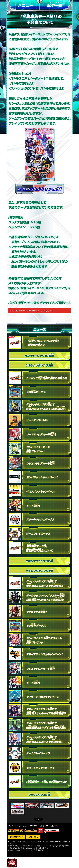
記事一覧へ (56, 5)
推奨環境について (17, 837)
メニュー (23, 5)
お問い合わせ (33, 837)
